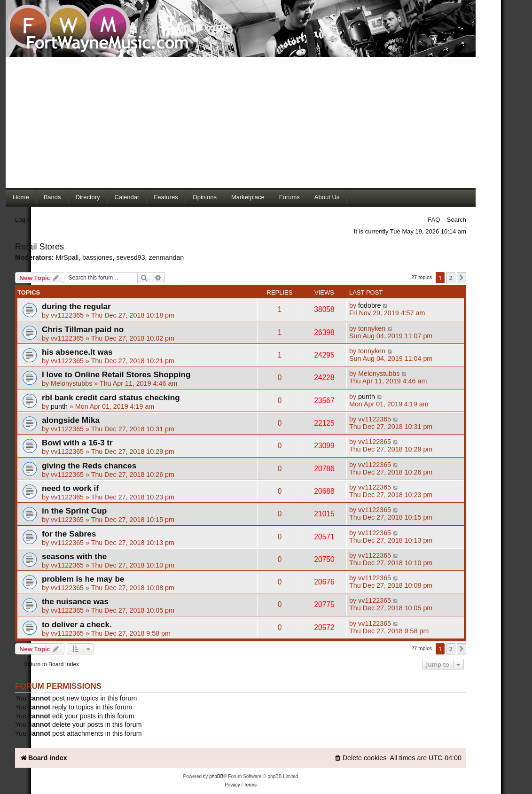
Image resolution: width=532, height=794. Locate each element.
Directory (88, 197)
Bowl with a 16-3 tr (77, 443)
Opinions (205, 197)
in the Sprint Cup (74, 511)
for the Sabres (69, 534)
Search (457, 220)
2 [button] (451, 278)
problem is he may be (83, 579)
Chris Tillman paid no (83, 329)
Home (21, 197)
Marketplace (248, 197)
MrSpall (67, 257)
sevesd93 (130, 257)
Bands (52, 197)
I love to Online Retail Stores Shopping (116, 374)
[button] (462, 278)
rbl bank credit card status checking (111, 397)
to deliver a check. (77, 624)
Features (166, 197)
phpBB (216, 776)
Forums (289, 197)
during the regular (76, 306)
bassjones (97, 257)
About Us (327, 197)
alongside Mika (71, 420)
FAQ (434, 220)
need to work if (70, 488)
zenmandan (167, 257)
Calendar (127, 197)
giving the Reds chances (89, 466)
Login (23, 220)
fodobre (370, 305)
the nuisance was (75, 601)
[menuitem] (360, 758)
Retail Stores (39, 247)
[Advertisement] (241, 122)
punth (59, 406)
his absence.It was (77, 352)
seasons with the (74, 556)
